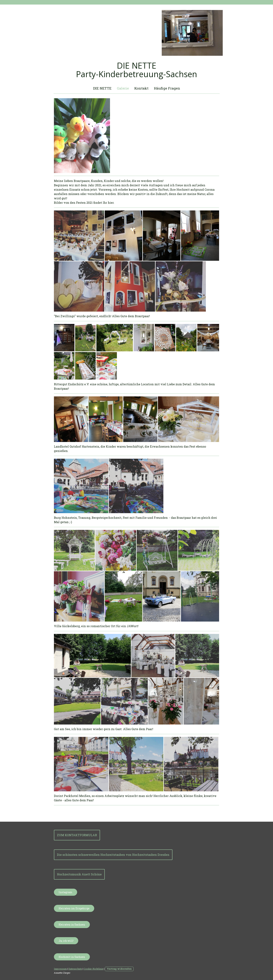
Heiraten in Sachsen (72, 925)
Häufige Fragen (167, 88)
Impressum (60, 969)
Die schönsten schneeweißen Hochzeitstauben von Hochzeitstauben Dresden (113, 855)
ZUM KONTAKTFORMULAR (77, 835)
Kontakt (141, 88)
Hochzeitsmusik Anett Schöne (79, 874)
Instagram (66, 892)
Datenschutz (75, 969)
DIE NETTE (102, 88)
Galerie (123, 88)
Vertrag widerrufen (119, 969)
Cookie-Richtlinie (93, 969)
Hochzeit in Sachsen (72, 957)
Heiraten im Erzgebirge (74, 908)
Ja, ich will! (66, 941)
